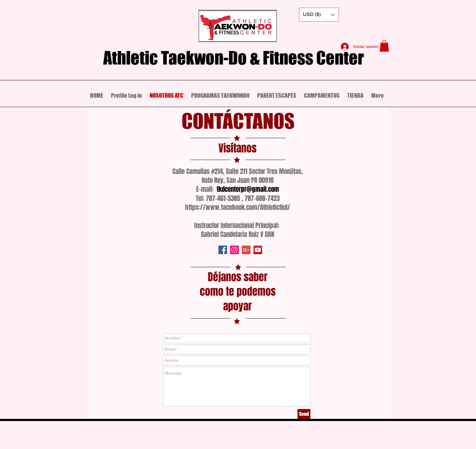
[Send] (304, 414)
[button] (319, 15)
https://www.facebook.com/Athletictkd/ (238, 207)
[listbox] (319, 15)
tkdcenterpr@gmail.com (248, 189)
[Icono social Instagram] (234, 250)
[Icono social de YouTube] (258, 250)
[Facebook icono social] (223, 250)
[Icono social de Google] (246, 250)
